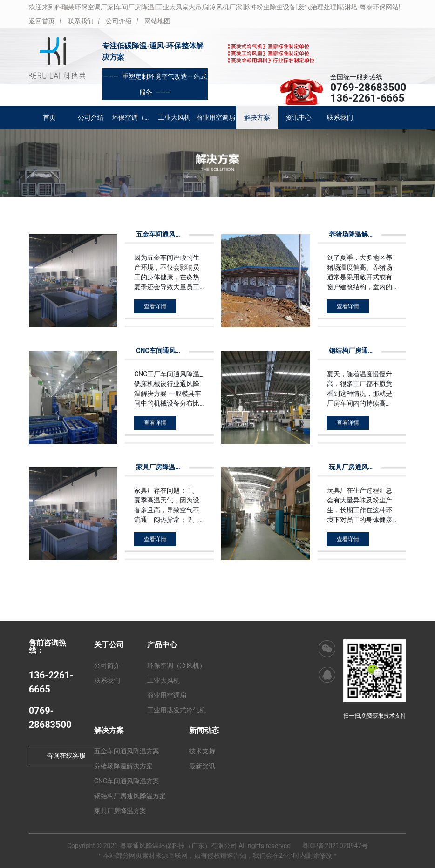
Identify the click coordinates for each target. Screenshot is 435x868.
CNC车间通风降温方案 (127, 781)
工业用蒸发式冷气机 (177, 710)
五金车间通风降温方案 (127, 751)
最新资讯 (202, 766)
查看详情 (155, 306)
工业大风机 (174, 117)
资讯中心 (299, 117)
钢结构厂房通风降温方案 (130, 796)
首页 (49, 117)
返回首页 (42, 21)
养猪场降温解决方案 (123, 766)
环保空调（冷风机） (133, 117)
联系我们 (81, 21)
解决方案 (257, 117)
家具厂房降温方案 (120, 811)
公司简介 (107, 665)
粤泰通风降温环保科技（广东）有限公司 (178, 846)
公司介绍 (119, 21)
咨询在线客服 (66, 755)
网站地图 (157, 21)
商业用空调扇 (216, 117)
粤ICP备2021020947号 (335, 846)
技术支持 (202, 751)
